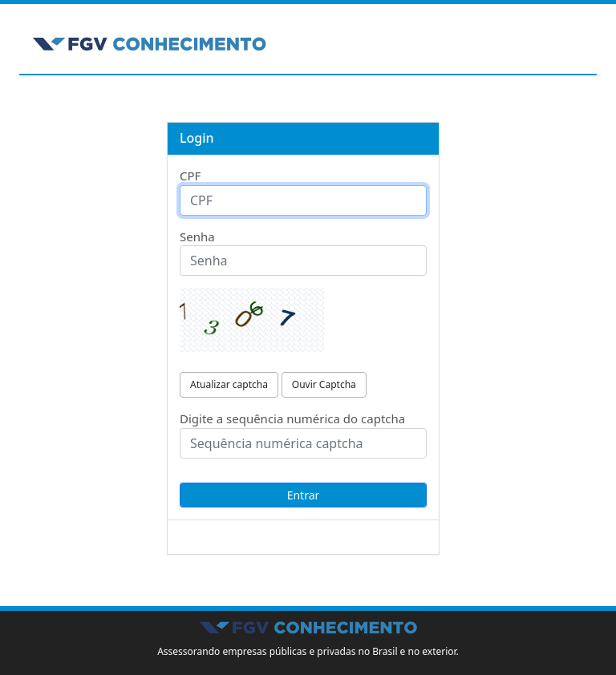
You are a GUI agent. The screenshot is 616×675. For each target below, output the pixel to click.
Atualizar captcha (229, 384)
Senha (197, 236)
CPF (190, 176)
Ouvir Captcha (324, 384)
